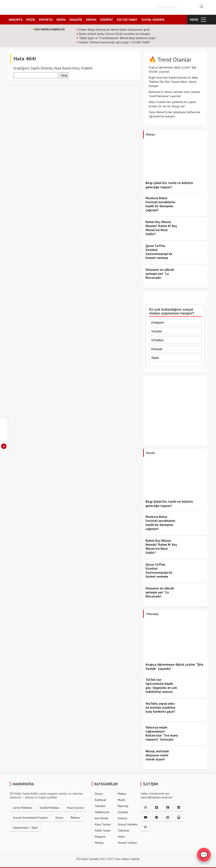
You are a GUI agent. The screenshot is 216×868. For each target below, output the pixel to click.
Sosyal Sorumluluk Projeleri (30, 816)
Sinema (122, 817)
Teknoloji (123, 829)
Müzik (121, 799)
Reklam (75, 816)
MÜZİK (31, 18)
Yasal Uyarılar (75, 806)
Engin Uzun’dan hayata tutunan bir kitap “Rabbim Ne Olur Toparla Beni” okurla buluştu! (173, 80)
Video (121, 835)
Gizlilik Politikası (49, 806)
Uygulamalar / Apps (25, 826)
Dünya (99, 792)
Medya (99, 841)
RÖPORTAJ (46, 18)
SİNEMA (91, 18)
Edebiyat (100, 799)
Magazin (100, 835)
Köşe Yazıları (103, 823)
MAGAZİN (76, 18)
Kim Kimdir (102, 817)
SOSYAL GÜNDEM (153, 18)
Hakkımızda (102, 811)
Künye (59, 816)
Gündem (100, 805)
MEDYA (61, 18)
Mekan (122, 792)
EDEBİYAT (107, 18)
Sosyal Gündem (128, 823)
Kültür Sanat (103, 829)
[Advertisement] (175, 410)
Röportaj (123, 805)
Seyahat (123, 811)
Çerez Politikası (22, 806)
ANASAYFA (16, 18)
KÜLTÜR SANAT (127, 18)
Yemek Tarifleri (127, 841)
